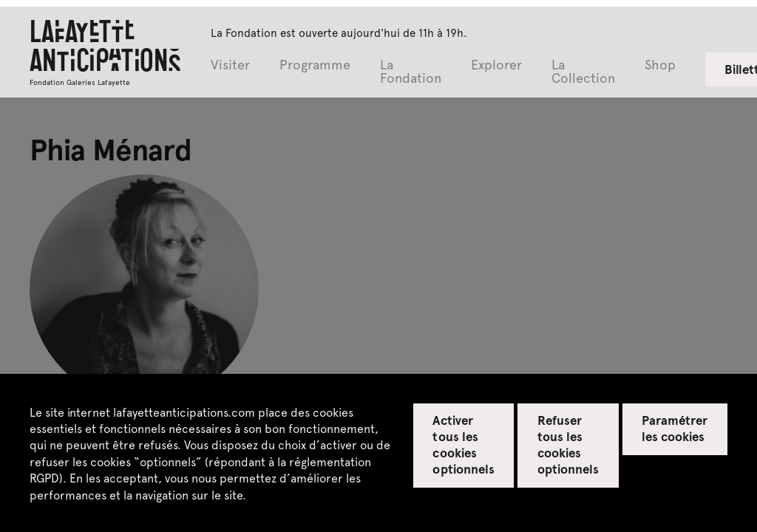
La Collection (583, 72)
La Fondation (411, 72)
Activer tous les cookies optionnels (463, 444)
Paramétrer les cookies (675, 428)
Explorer (496, 65)
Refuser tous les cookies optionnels (568, 444)
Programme (315, 65)
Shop (660, 65)
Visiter (230, 65)
